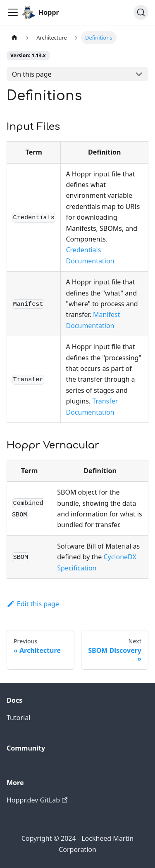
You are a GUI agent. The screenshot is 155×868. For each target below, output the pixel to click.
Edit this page (33, 604)
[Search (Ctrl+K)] (141, 12)
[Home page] (14, 38)
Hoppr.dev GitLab (37, 800)
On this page (32, 74)
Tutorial (18, 718)
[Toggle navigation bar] (13, 12)
